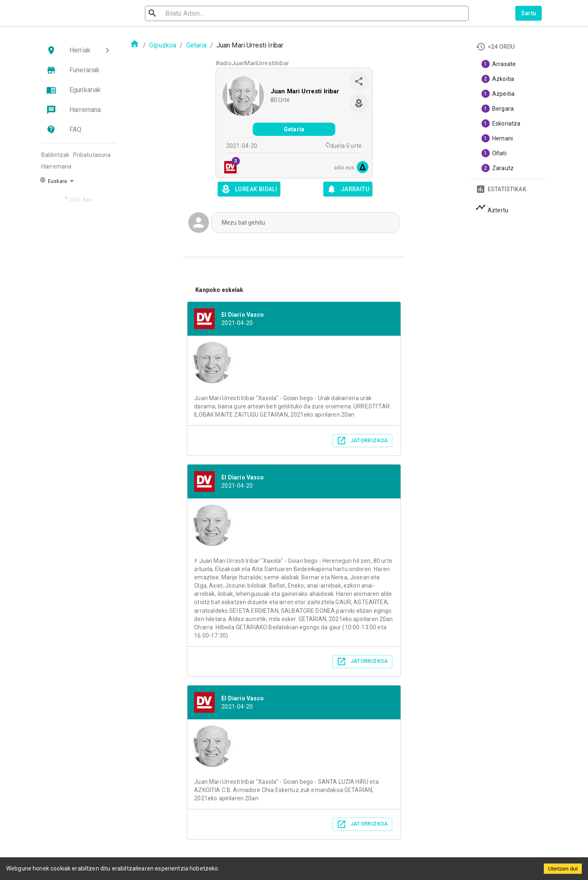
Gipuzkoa (163, 45)
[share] (359, 81)
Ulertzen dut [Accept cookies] (563, 869)
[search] (189, 13)
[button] (79, 50)
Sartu (529, 13)
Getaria (197, 45)
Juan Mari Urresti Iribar (305, 91)
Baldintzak (56, 155)
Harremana (56, 166)
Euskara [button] (53, 180)
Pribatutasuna (92, 155)
